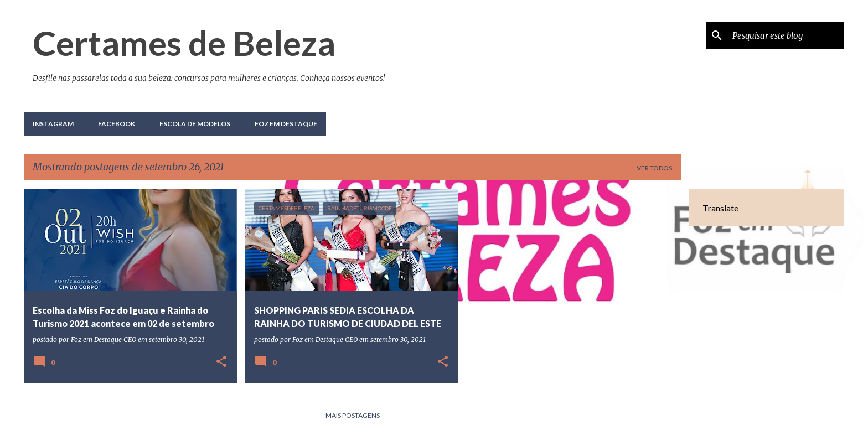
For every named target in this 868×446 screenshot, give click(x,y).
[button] (221, 362)
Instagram (53, 124)
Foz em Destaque (286, 124)
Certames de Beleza (184, 43)
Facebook (117, 124)
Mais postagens (353, 415)
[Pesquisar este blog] (786, 35)
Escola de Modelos (195, 124)
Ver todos (654, 168)
